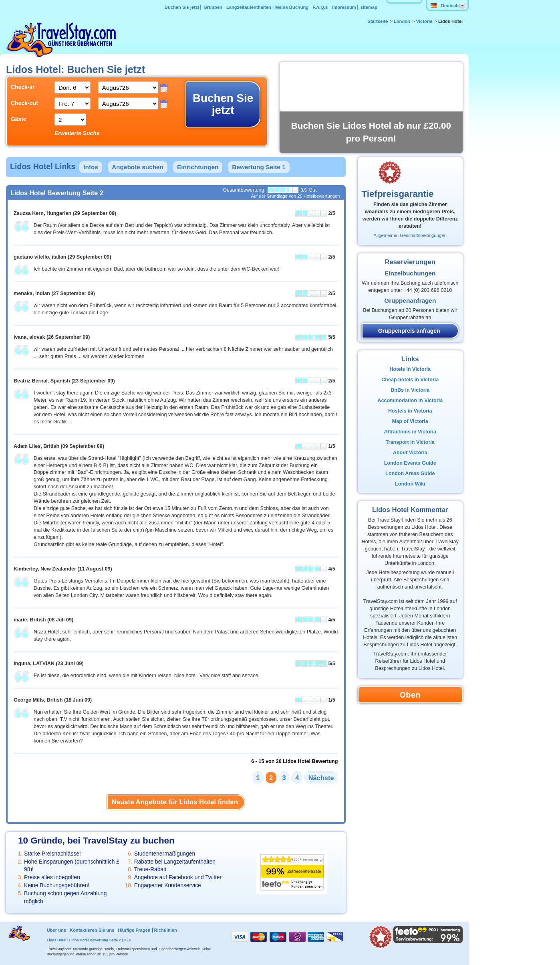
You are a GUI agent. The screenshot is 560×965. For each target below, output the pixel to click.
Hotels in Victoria (410, 369)
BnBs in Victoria (410, 390)
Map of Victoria (410, 421)
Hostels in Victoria (410, 411)
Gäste (19, 119)
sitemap (369, 7)
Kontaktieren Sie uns (92, 930)
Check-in (23, 87)
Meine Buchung (292, 7)
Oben (410, 695)
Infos (91, 167)
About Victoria (410, 453)
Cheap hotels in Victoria (410, 380)
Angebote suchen (138, 167)
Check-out (24, 103)
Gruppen (214, 7)
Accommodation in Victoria (410, 401)
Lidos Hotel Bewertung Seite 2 (95, 940)
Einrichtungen (198, 167)
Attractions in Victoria (410, 432)
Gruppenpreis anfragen (409, 331)
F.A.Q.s (320, 7)
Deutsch (445, 6)
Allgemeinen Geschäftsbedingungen (410, 235)
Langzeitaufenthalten (249, 7)
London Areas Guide (410, 473)
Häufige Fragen (134, 930)
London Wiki (410, 484)
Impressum (344, 7)
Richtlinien (166, 930)
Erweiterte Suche (77, 133)
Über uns (57, 930)
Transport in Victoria (410, 442)
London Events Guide (410, 463)
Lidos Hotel (57, 940)
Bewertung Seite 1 (259, 167)
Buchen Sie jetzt (182, 7)
